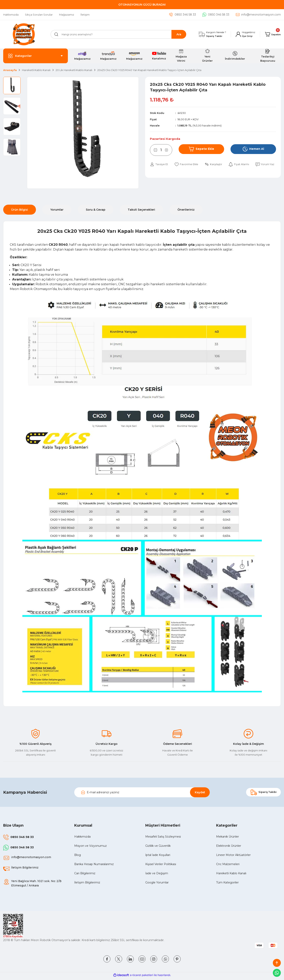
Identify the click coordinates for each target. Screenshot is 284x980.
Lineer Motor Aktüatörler (233, 855)
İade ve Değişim (157, 873)
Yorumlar (57, 210)
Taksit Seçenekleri (141, 210)
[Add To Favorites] (189, 164)
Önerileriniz (186, 210)
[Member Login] (243, 34)
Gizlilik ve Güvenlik (158, 846)
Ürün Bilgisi (20, 210)
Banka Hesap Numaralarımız (94, 864)
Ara (179, 34)
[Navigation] (36, 56)
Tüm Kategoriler (227, 882)
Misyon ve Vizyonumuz (91, 846)
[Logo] (24, 34)
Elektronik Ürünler (229, 846)
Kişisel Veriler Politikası (161, 864)
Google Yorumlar (157, 882)
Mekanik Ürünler (228, 837)
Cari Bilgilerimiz (85, 873)
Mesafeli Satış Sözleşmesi (163, 837)
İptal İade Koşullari (158, 855)
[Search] (118, 34)
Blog (78, 855)
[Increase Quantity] (169, 150)
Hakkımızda (82, 837)
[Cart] (272, 34)
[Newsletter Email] (142, 792)
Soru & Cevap (96, 210)
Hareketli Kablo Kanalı (231, 873)
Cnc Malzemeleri (228, 864)
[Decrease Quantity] (153, 150)
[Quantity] (161, 150)
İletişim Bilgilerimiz (87, 882)
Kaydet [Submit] (200, 792)
